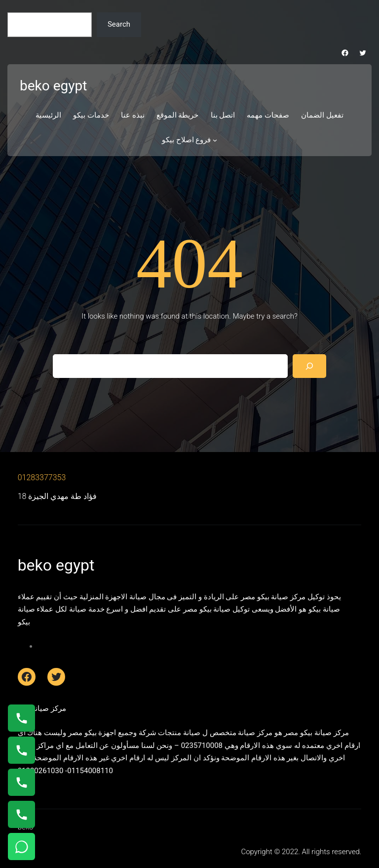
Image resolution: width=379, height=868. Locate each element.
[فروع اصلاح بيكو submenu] (215, 140)
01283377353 (42, 477)
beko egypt (53, 86)
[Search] (309, 366)
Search (119, 24)
